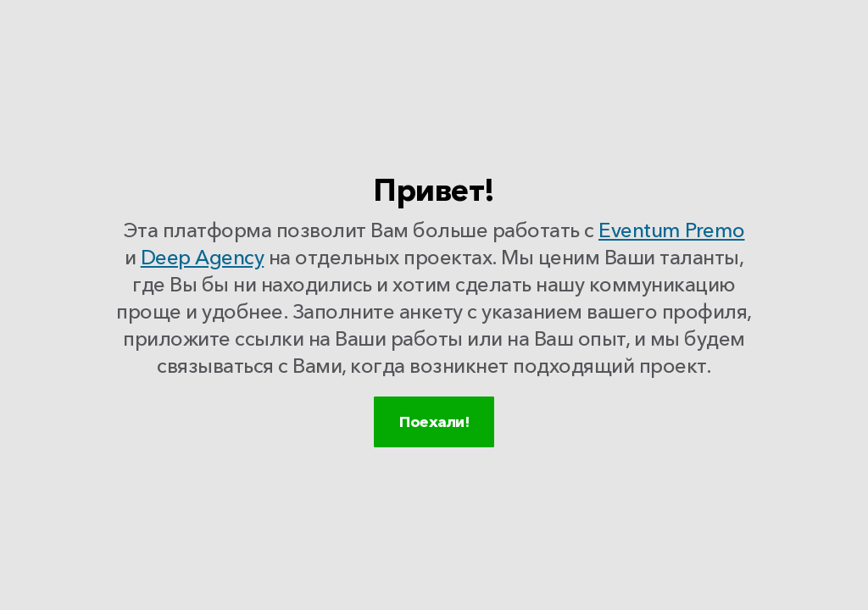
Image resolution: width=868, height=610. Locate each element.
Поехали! (434, 443)
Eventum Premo (672, 234)
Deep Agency (203, 261)
